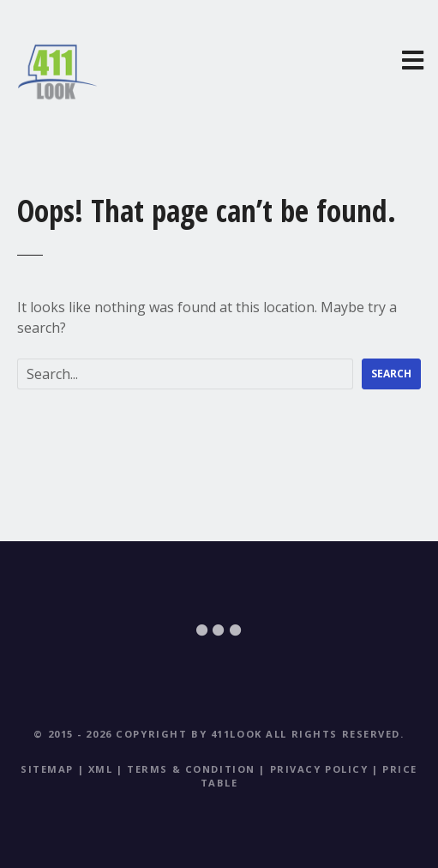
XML (101, 769)
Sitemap (47, 769)
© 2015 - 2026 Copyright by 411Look (147, 734)
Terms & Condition (191, 769)
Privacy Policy (319, 769)
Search (391, 374)
